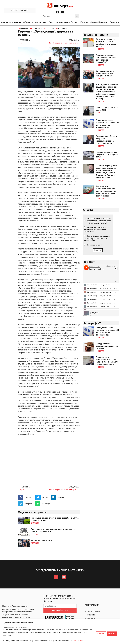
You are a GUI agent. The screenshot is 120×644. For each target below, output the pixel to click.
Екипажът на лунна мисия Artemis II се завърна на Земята (105, 73)
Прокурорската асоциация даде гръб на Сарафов (107, 346)
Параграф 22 (92, 323)
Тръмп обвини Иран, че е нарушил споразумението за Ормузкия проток (106, 140)
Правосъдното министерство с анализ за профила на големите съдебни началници (107, 361)
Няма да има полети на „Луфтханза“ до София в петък (107, 154)
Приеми (112, 634)
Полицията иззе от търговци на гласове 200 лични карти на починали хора (107, 124)
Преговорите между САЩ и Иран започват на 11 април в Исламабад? (106, 59)
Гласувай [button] (98, 250)
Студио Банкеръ (99, 22)
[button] (26, 497)
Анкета (88, 210)
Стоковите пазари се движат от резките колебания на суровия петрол (106, 43)
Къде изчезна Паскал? (41, 540)
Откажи (101, 634)
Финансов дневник (11, 22)
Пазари (84, 22)
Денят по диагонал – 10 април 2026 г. (107, 109)
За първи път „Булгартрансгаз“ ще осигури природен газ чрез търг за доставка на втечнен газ (106, 191)
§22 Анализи (64, 28)
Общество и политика (35, 22)
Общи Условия (78, 641)
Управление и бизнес (67, 22)
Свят (51, 22)
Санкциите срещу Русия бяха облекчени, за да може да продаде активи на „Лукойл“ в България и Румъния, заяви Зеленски (107, 171)
